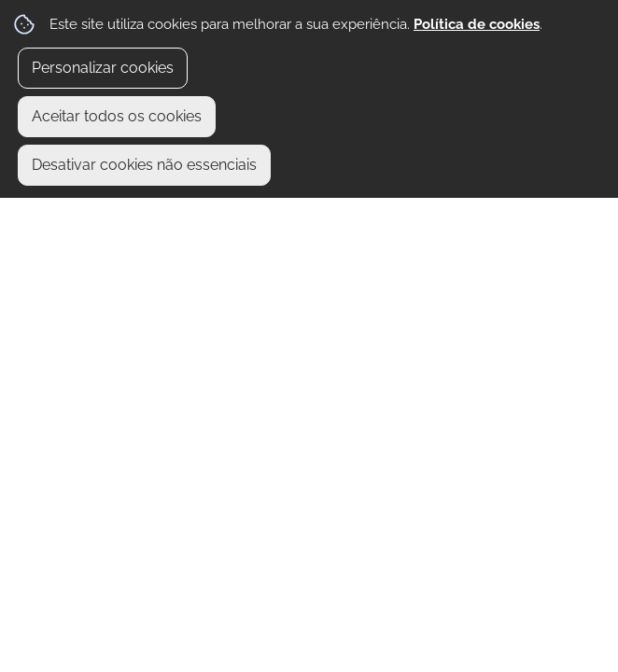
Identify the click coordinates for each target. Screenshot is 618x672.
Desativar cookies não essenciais (144, 165)
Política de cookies (477, 24)
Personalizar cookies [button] (103, 68)
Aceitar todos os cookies (117, 116)
